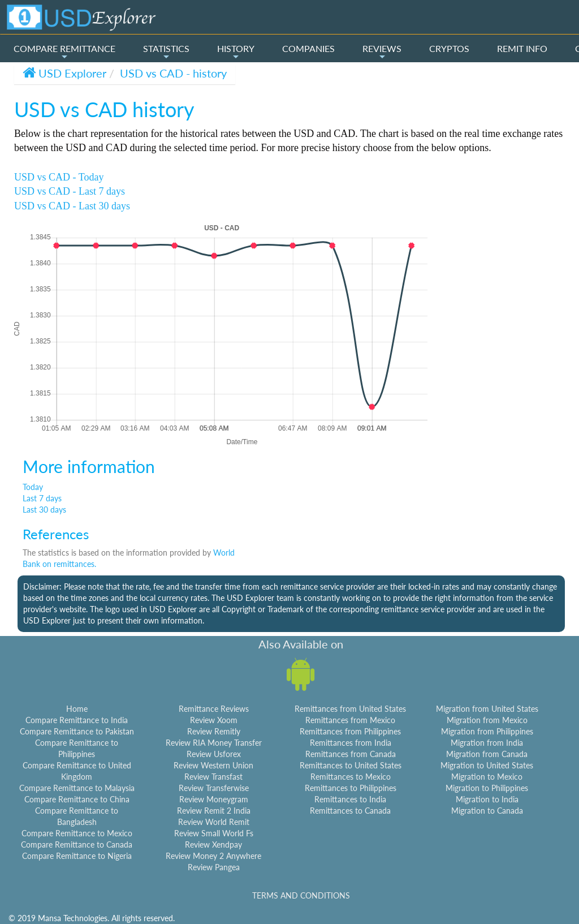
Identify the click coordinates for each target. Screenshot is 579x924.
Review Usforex (214, 754)
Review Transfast (213, 777)
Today (33, 487)
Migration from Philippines (487, 731)
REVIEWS (382, 52)
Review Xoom (214, 720)
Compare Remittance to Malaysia (77, 788)
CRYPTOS (449, 48)
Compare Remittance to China (77, 799)
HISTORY (236, 52)
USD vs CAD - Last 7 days (70, 191)
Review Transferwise (214, 788)
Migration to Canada (487, 811)
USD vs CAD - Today (59, 177)
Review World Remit (214, 822)
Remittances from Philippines (350, 731)
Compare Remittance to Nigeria (77, 856)
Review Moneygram (214, 799)
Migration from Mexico (487, 720)
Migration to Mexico (487, 777)
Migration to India (487, 799)
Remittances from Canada (351, 754)
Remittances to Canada (350, 811)
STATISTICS (166, 52)
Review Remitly (214, 731)
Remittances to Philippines (351, 788)
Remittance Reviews (214, 709)
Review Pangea (214, 867)
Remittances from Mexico (350, 720)
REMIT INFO (522, 48)
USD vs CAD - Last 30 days (72, 206)
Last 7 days (42, 498)
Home (77, 709)
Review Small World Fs (214, 833)
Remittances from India (351, 743)
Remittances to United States (351, 765)
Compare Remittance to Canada (77, 845)
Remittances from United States (350, 709)
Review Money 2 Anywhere (213, 856)
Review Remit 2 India (214, 811)
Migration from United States (487, 709)
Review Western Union (213, 765)
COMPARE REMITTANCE (64, 52)
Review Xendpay (213, 845)
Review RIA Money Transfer (214, 743)
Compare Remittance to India (77, 720)
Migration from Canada (487, 754)
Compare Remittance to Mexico (77, 833)
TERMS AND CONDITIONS (301, 895)
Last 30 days (44, 510)
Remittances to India (350, 799)
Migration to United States (487, 765)
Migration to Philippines (487, 788)
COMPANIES (308, 48)
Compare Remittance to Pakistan (77, 731)
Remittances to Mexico (351, 777)
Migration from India (487, 743)
